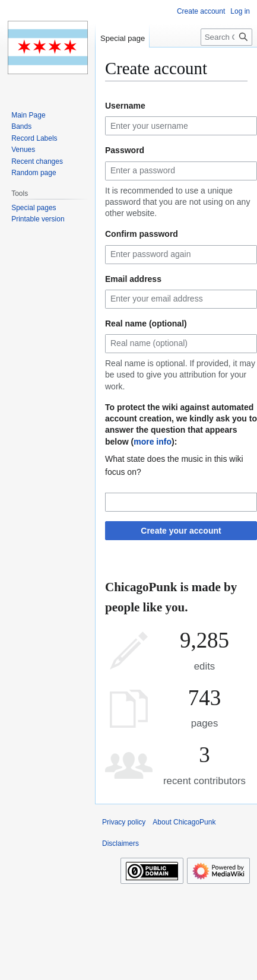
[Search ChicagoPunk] (226, 37)
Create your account (181, 531)
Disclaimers (120, 843)
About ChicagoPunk (184, 822)
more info (153, 442)
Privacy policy (124, 822)
